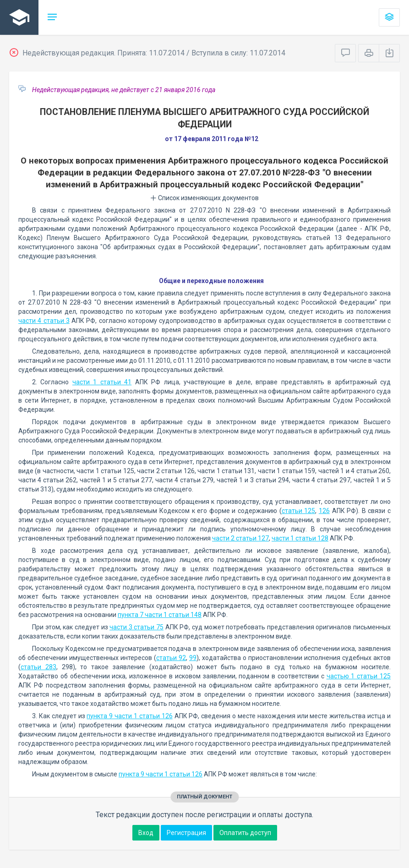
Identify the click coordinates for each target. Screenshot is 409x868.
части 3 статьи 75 (136, 627)
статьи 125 (299, 511)
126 (324, 511)
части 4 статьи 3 (44, 321)
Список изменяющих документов (204, 198)
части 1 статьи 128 (300, 538)
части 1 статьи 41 (102, 382)
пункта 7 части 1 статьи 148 (160, 615)
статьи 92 (171, 658)
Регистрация (186, 833)
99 (193, 658)
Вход (146, 833)
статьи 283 (38, 667)
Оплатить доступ (245, 833)
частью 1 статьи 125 (359, 676)
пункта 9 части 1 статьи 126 (129, 716)
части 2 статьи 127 (240, 538)
